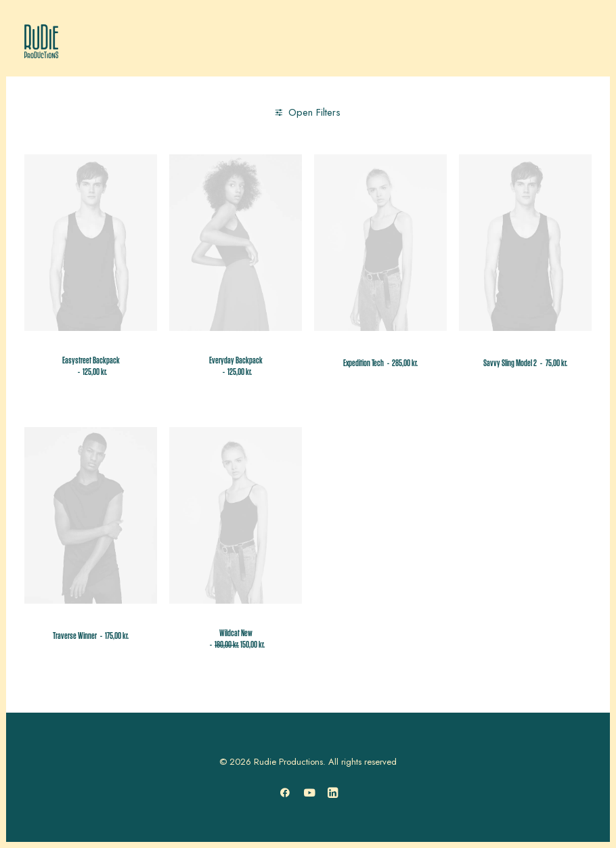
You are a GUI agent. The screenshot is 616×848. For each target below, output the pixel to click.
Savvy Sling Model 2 (525, 363)
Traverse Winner (91, 636)
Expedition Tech (380, 363)
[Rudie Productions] (41, 41)
